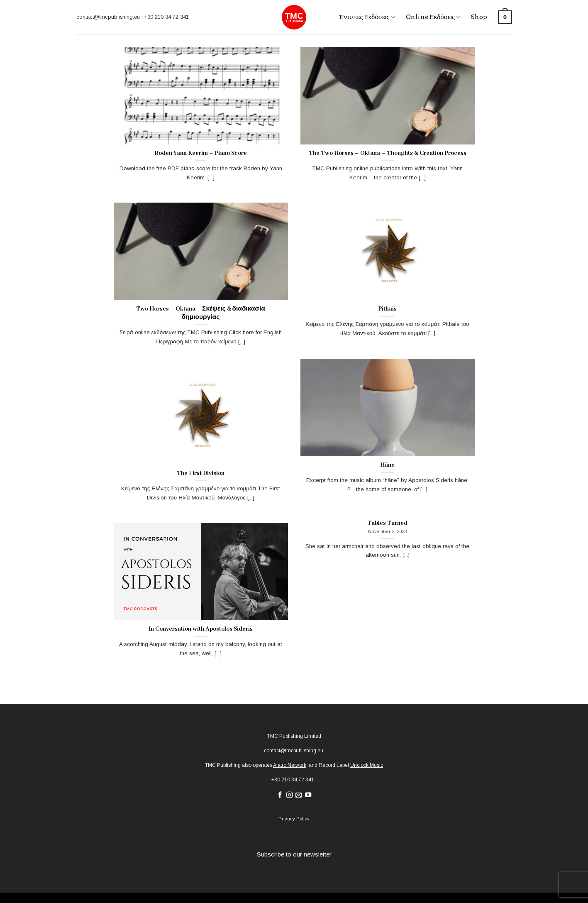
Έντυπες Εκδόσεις (367, 17)
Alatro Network (290, 765)
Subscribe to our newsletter (294, 854)
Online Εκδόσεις (433, 17)
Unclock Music (367, 765)
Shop (479, 17)
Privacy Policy (294, 819)
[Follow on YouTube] (308, 795)
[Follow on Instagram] (289, 795)
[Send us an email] (299, 795)
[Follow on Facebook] (279, 795)
